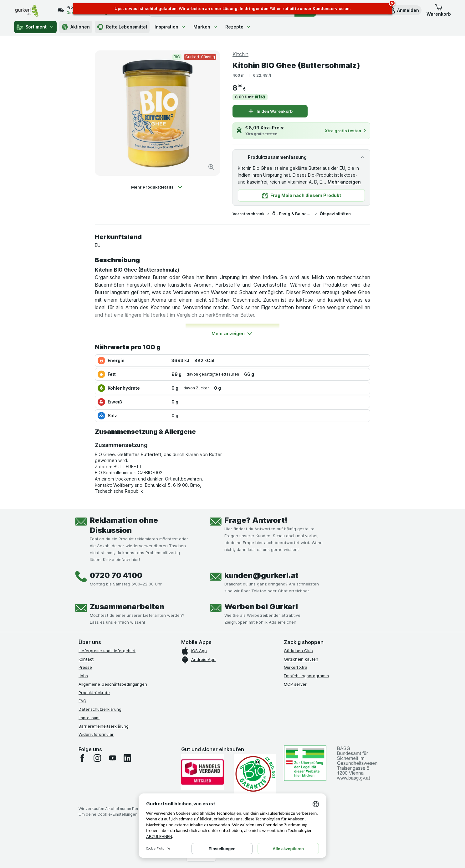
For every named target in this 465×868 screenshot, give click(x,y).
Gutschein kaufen (301, 659)
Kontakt (86, 659)
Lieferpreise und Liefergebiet (107, 651)
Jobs (83, 676)
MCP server (295, 684)
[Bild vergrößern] (211, 167)
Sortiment (35, 27)
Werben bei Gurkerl (261, 607)
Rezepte (238, 27)
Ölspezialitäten (335, 214)
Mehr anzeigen (344, 182)
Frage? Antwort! (256, 520)
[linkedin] (127, 758)
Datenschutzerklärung (100, 709)
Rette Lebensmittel (122, 27)
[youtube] (112, 758)
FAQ (82, 701)
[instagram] (97, 758)
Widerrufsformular (96, 734)
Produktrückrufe (94, 693)
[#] (305, 763)
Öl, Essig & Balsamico (292, 214)
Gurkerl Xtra (296, 667)
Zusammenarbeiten (127, 607)
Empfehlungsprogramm (306, 676)
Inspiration (170, 27)
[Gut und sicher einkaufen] (255, 774)
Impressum (89, 718)
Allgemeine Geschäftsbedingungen (113, 684)
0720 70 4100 (116, 575)
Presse (85, 667)
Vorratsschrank (249, 214)
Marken (206, 27)
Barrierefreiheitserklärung (104, 726)
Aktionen (76, 27)
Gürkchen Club (298, 651)
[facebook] (82, 758)
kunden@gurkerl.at (261, 575)
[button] (404, 10)
